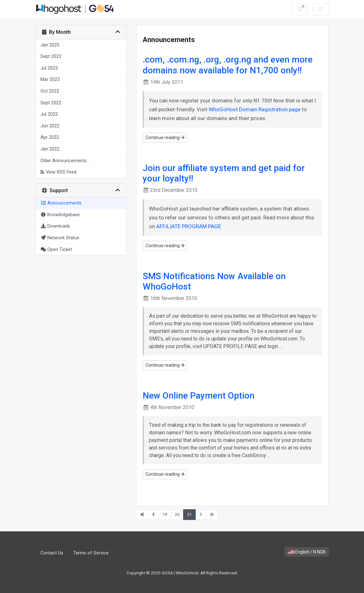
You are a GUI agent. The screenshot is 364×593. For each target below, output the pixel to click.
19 (165, 514)
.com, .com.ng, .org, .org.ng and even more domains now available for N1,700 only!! (228, 65)
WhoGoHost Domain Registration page (255, 109)
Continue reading (165, 138)
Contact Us (52, 553)
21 (189, 514)
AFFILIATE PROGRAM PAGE (189, 226)
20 (177, 514)
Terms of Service (91, 553)
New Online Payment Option (199, 396)
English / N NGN (307, 552)
